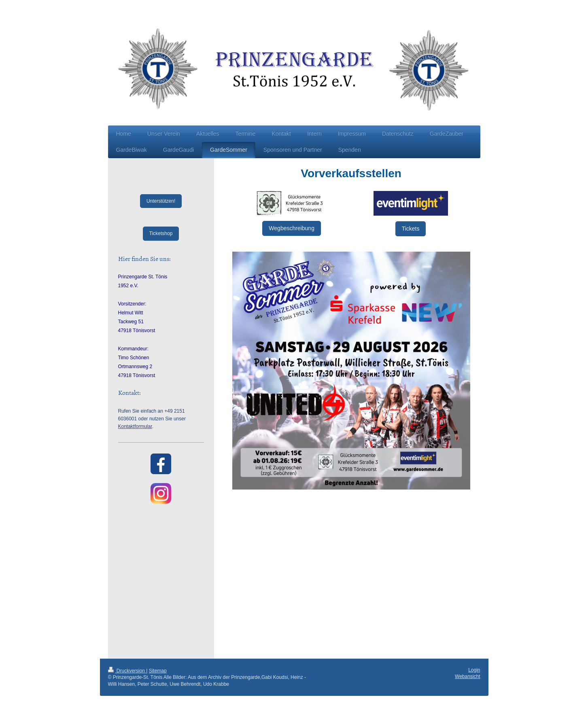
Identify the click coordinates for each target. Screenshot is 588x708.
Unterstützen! (161, 201)
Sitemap (158, 671)
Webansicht (467, 676)
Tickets (411, 229)
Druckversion (127, 671)
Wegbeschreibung (292, 228)
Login (474, 670)
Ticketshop (161, 233)
